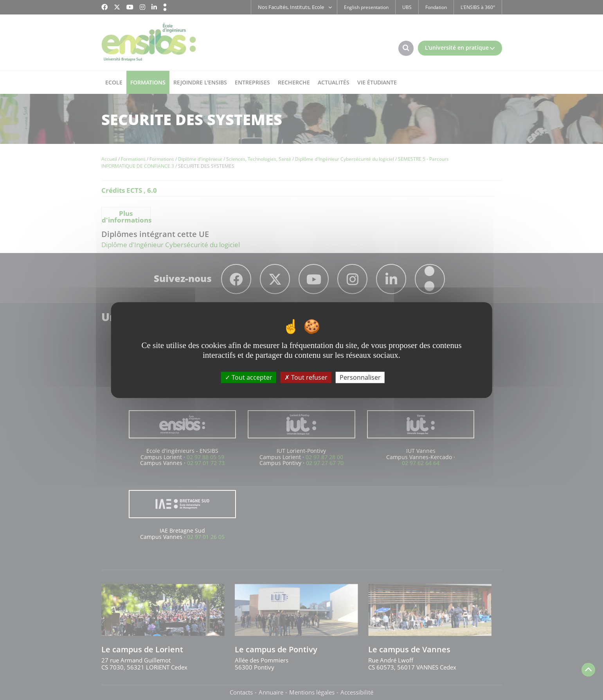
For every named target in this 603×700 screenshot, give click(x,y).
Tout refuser (306, 377)
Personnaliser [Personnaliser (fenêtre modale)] (360, 377)
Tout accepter (249, 377)
